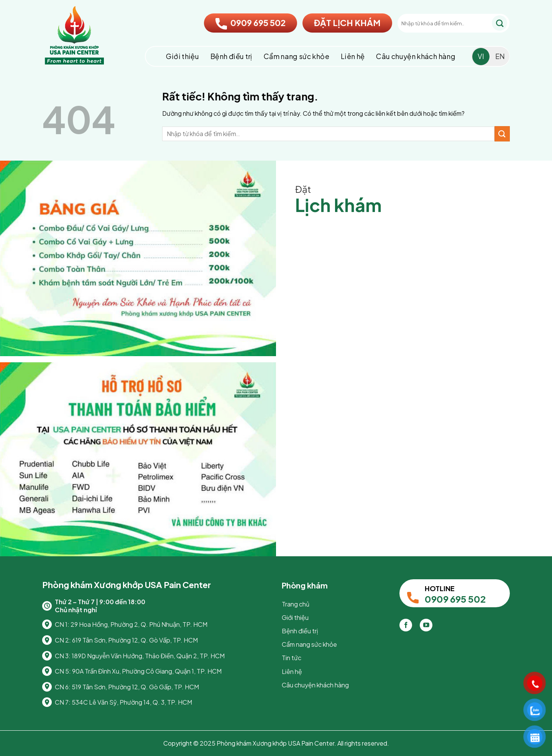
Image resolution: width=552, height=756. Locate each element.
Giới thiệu (182, 56)
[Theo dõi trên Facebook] (406, 625)
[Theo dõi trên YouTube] (426, 625)
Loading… (414, 378)
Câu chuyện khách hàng (416, 56)
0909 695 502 (251, 23)
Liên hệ (353, 56)
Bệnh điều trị (231, 56)
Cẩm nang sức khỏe (297, 56)
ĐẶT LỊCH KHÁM (347, 23)
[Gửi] (499, 23)
